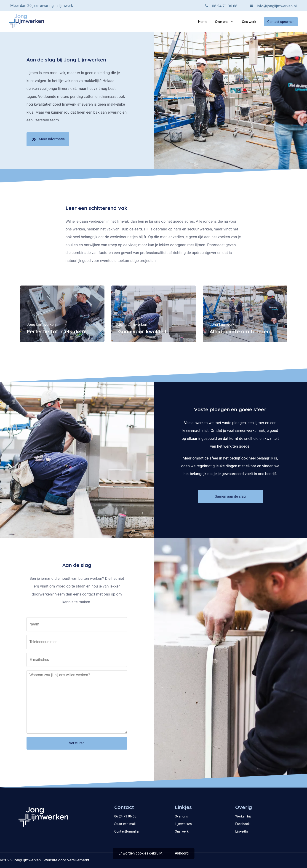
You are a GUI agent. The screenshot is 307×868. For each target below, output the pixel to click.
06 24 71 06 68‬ (225, 6)
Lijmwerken (183, 824)
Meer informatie (48, 141)
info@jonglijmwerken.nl (276, 6)
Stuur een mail (125, 824)
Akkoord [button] (182, 853)
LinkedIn (242, 831)
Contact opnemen (281, 22)
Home (203, 22)
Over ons (222, 22)
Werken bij (243, 816)
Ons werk (249, 22)
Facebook (242, 824)
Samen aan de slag (230, 496)
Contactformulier (127, 831)
